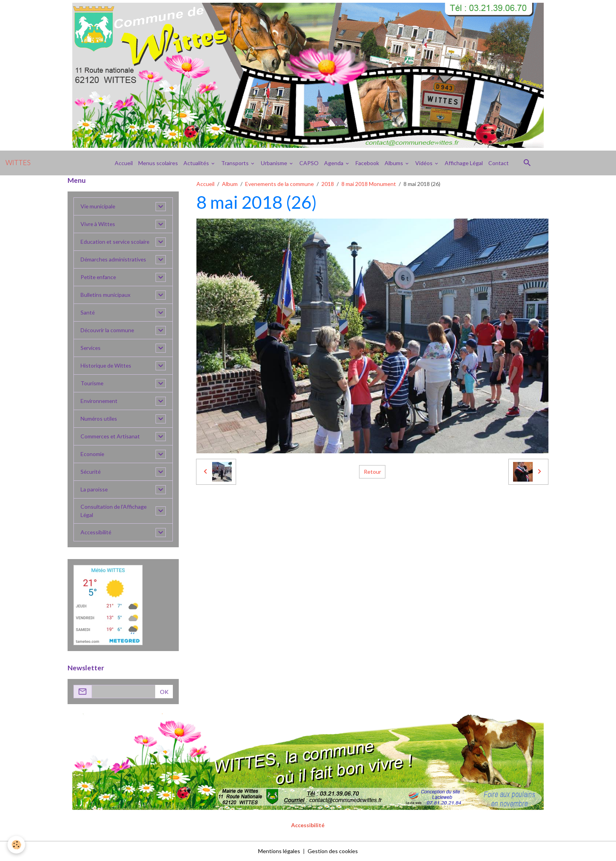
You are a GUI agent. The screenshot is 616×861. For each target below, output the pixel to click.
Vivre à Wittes (98, 224)
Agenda (334, 163)
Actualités (197, 163)
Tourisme (92, 384)
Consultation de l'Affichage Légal (114, 511)
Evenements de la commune (280, 184)
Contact (499, 163)
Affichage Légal (464, 163)
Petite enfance (99, 277)
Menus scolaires (158, 163)
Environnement (99, 401)
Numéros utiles (99, 419)
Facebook (367, 163)
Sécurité (91, 472)
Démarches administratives (114, 260)
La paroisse (94, 490)
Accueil (124, 163)
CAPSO (309, 163)
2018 (328, 184)
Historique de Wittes (106, 366)
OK (164, 692)
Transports (236, 163)
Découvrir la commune (108, 330)
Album (230, 184)
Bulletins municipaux (106, 295)
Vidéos (424, 163)
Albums (394, 163)
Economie (93, 454)
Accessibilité (96, 533)
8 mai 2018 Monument (369, 184)
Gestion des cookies (333, 851)
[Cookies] (17, 845)
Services (91, 348)
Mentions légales (279, 851)
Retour (372, 472)
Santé (88, 313)
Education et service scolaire (116, 242)
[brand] (18, 163)
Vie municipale (98, 207)
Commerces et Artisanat (111, 437)
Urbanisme (275, 163)
